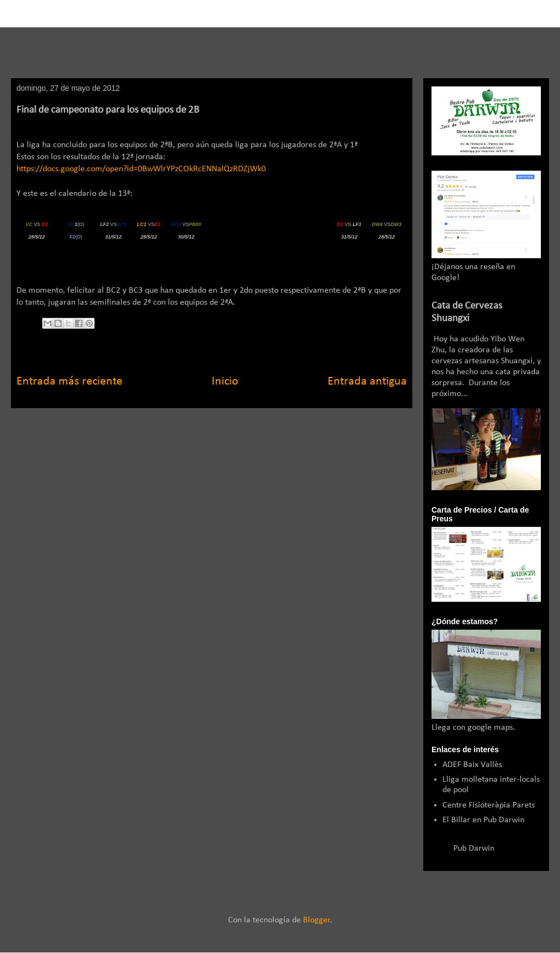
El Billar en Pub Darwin (483, 820)
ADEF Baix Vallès (472, 765)
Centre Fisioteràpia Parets (489, 805)
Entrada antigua (367, 382)
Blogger (317, 920)
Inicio (225, 382)
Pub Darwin (474, 849)
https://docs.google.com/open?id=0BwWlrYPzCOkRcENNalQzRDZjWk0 (141, 169)
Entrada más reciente (69, 382)
